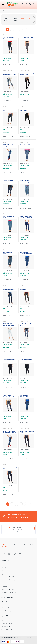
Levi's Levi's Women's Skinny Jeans (9, 38)
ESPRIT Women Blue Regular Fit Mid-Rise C (27, 217)
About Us (4, 602)
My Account (5, 608)
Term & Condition (7, 623)
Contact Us (5, 605)
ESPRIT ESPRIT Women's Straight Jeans (25, 182)
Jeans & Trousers (8, 35)
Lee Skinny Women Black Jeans (26, 110)
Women (4, 568)
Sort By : (16, 19)
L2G (3, 565)
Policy (3, 620)
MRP (23, 18)
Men (3, 571)
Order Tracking (6, 611)
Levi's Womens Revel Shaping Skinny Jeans (9, 289)
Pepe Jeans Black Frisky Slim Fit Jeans (27, 74)
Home (3, 11)
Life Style (4, 586)
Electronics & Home (8, 589)
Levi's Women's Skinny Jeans (27, 38)
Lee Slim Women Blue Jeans (26, 324)
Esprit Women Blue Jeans (26, 145)
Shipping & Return (7, 626)
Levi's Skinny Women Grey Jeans (26, 289)
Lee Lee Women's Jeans (8, 181)
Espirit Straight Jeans (8, 253)
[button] (23, 4)
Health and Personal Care (9, 592)
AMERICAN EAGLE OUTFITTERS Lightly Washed (9, 325)
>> (30, 29)
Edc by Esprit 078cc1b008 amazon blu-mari (26, 254)
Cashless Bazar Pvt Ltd (11, 637)
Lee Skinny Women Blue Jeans (10, 110)
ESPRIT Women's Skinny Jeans (27, 432)
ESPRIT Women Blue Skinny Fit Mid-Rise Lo (10, 145)
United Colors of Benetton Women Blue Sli (9, 397)
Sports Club (5, 574)
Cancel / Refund (7, 629)
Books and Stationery (8, 580)
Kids (3, 583)
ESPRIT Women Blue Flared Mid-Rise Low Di (10, 74)
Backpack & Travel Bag (8, 577)
